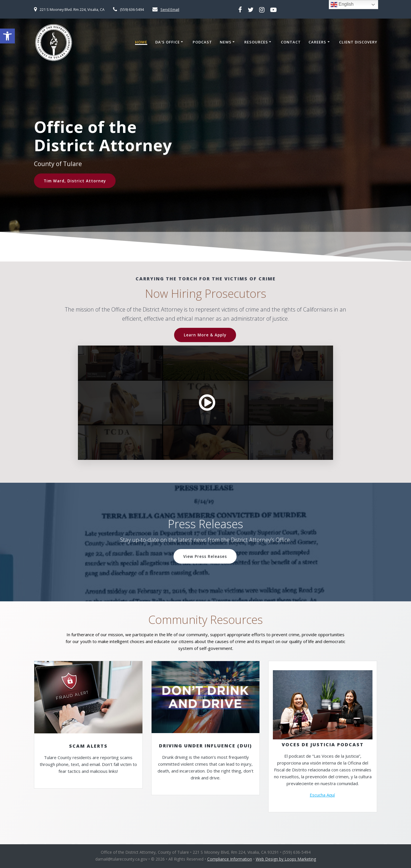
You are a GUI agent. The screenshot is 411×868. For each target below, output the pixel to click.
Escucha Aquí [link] (322, 795)
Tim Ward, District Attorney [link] (75, 181)
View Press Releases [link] (205, 556)
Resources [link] (256, 42)
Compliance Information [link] (230, 859)
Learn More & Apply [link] (205, 335)
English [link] (342, 5)
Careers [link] (317, 42)
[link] (7, 36)
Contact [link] (291, 42)
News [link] (226, 42)
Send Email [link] (170, 9)
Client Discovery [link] (358, 42)
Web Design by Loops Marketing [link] (286, 859)
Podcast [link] (202, 42)
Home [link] (141, 42)
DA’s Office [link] (168, 42)
